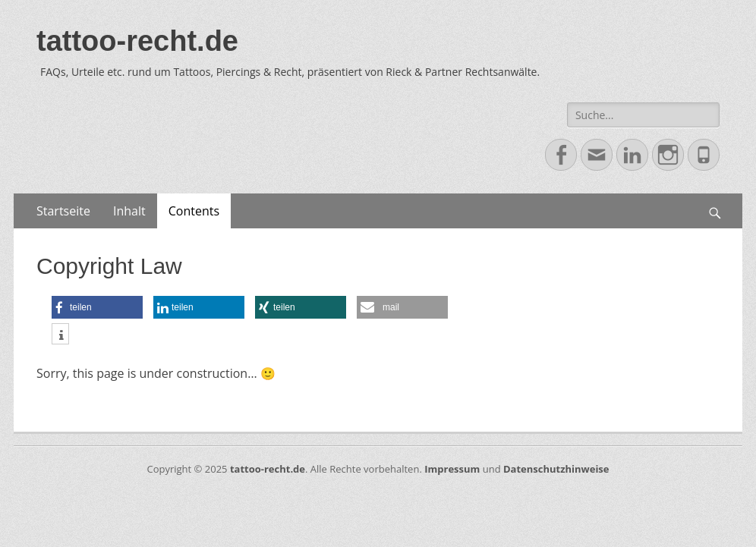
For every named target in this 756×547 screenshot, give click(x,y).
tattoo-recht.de (137, 41)
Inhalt (129, 211)
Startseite (63, 211)
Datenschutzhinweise (556, 469)
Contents (194, 211)
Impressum (452, 469)
